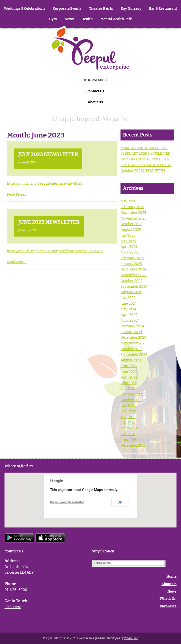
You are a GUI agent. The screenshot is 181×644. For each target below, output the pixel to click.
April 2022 (129, 377)
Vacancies (168, 606)
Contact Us (95, 91)
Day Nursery (131, 9)
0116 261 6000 (16, 590)
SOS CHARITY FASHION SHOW (146, 165)
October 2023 (131, 349)
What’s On (168, 599)
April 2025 (129, 247)
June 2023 (129, 366)
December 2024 (133, 269)
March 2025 (130, 252)
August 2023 (131, 360)
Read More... (17, 194)
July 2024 (128, 298)
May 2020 (128, 411)
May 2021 (128, 389)
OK (120, 502)
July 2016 (128, 434)
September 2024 (134, 287)
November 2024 (133, 275)
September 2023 (134, 355)
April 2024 (129, 315)
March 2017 (130, 428)
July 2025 (128, 235)
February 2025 (132, 258)
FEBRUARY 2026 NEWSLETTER (145, 154)
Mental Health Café (116, 19)
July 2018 (128, 423)
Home (90, 57)
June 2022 (128, 372)
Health (87, 19)
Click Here (13, 607)
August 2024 (131, 292)
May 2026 (128, 201)
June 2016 (128, 440)
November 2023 (133, 343)
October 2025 (131, 224)
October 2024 (131, 281)
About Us (95, 102)
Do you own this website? (67, 502)
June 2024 (129, 304)
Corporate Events (67, 9)
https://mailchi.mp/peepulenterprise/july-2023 (45, 184)
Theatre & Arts (101, 9)
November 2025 (133, 218)
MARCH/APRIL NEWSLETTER (144, 148)
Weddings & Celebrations (25, 9)
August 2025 (131, 230)
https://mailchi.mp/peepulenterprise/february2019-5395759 (55, 251)
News (69, 19)
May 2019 (128, 417)
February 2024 (132, 326)
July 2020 (128, 406)
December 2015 (133, 446)
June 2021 (128, 383)
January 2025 (131, 264)
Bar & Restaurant (163, 9)
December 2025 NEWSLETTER (145, 159)
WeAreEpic (131, 638)
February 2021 (132, 394)
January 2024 (131, 332)
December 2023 (133, 337)
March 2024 (130, 321)
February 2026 (132, 207)
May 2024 (128, 309)
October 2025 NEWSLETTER (143, 171)
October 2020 (131, 400)
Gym (53, 19)
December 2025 (133, 213)
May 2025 (128, 241)
